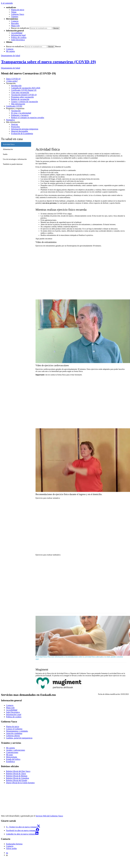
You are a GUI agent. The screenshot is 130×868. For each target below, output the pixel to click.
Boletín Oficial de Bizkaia (17, 776)
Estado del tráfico (13, 759)
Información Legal (14, 714)
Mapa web (15, 26)
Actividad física (9, 144)
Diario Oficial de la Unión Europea (20, 783)
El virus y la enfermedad (21, 113)
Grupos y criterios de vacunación (24, 102)
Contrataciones (12, 752)
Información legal (18, 35)
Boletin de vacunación (20, 99)
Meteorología (12, 757)
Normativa (10, 120)
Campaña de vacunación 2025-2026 (26, 88)
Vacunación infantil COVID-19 (24, 95)
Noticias (14, 124)
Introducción (16, 86)
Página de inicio (18, 10)
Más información (18, 104)
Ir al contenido (7, 3)
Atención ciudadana (14, 733)
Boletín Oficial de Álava (16, 774)
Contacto (15, 21)
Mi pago (9, 755)
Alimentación (8, 149)
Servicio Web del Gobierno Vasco (49, 816)
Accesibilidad (17, 33)
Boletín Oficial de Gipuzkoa (18, 778)
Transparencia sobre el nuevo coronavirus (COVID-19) (48, 62)
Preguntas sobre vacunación (22, 97)
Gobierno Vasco (18, 14)
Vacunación (16, 111)
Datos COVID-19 (13, 79)
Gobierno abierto (13, 736)
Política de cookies (19, 37)
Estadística (10, 761)
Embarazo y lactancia (20, 115)
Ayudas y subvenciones (16, 750)
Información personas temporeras (25, 129)
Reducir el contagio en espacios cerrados (28, 118)
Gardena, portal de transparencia (19, 738)
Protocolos (15, 127)
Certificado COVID (14, 106)
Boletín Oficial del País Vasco (18, 771)
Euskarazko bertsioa (14, 844)
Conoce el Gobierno (14, 729)
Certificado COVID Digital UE (24, 90)
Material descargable (20, 131)
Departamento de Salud (10, 56)
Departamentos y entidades (17, 731)
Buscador (15, 23)
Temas (14, 12)
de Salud (10, 68)
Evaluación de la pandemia (22, 133)
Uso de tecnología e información (15, 159)
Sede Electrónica (18, 40)
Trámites (15, 17)
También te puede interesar (13, 164)
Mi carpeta (10, 51)
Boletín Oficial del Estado (17, 780)
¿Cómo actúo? (12, 81)
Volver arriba (11, 848)
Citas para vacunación (20, 92)
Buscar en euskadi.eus (20, 28)
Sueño (5, 154)
